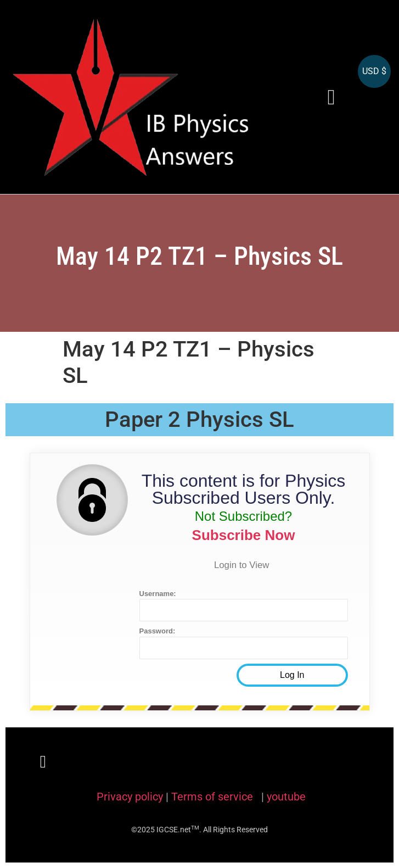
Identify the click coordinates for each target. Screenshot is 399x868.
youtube (286, 797)
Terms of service (213, 797)
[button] (331, 97)
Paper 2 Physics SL (199, 419)
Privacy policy (130, 797)
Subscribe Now (244, 535)
